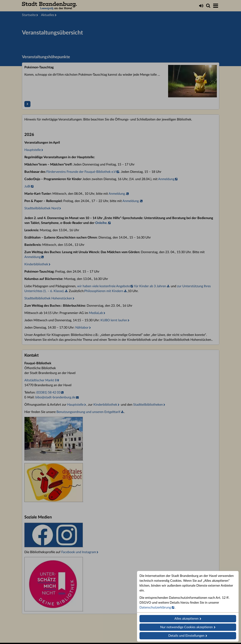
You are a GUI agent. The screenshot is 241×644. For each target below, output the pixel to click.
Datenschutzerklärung (155, 607)
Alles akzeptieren (186, 619)
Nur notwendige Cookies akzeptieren (186, 627)
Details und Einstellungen (186, 636)
